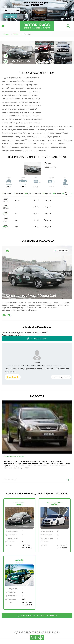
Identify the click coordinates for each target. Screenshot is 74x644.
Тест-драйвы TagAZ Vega (37, 241)
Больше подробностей (61, 377)
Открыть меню (3, 29)
